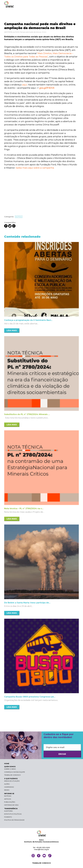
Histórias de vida (11, 805)
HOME (7, 764)
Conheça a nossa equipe (15, 772)
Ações (7, 784)
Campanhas (9, 787)
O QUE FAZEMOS (11, 779)
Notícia (19, 217)
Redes (7, 790)
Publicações (10, 802)
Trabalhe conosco (12, 775)
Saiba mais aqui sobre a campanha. (35, 168)
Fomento (8, 817)
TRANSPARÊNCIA (11, 809)
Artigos (8, 799)
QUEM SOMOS (10, 767)
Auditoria (8, 811)
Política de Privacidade (14, 820)
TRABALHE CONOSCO (41, 863)
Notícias (8, 796)
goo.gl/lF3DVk (47, 88)
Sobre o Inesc (10, 769)
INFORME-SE (9, 794)
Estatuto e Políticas (13, 814)
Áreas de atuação (12, 781)
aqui (25, 85)
